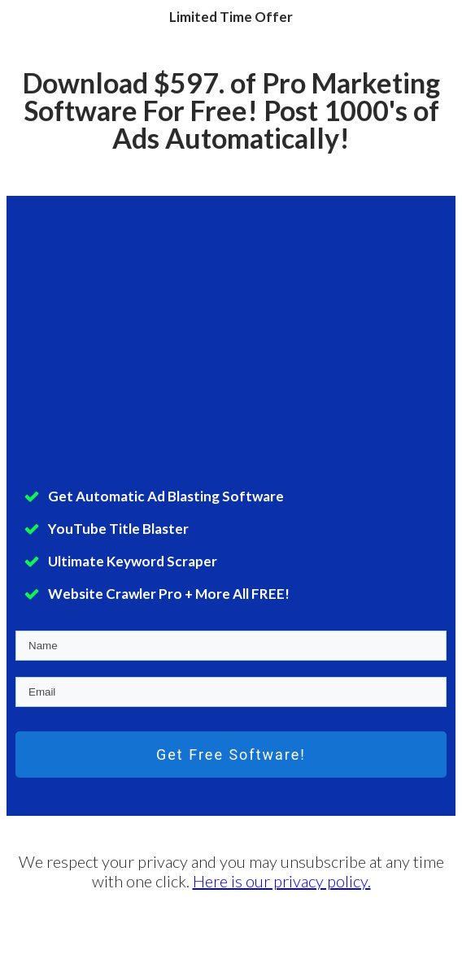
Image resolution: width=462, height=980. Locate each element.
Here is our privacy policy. (282, 881)
